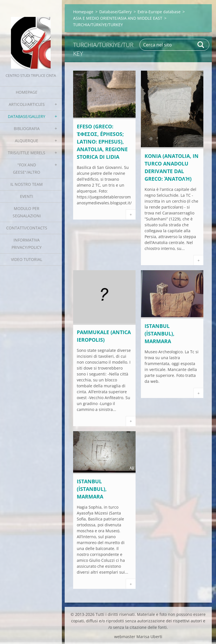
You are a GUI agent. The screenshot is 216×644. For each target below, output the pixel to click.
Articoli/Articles (27, 104)
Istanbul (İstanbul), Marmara (92, 489)
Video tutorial (27, 259)
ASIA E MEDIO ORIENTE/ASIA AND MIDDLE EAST (118, 18)
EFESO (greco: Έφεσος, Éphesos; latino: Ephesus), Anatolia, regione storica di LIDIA (102, 142)
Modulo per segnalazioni (27, 212)
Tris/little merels (27, 153)
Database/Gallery (27, 116)
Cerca (201, 45)
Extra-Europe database (159, 12)
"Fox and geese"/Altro (27, 168)
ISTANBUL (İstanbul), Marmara (159, 334)
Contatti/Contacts (27, 228)
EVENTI (27, 196)
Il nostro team (27, 184)
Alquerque (27, 141)
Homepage (27, 92)
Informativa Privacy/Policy (27, 244)
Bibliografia (27, 128)
